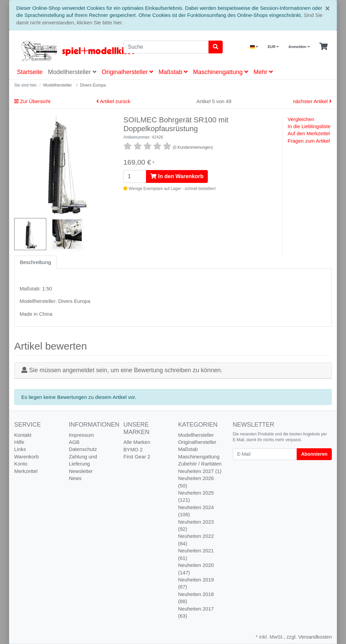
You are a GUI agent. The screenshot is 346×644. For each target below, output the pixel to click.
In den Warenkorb (177, 176)
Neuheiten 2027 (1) (200, 471)
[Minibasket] (324, 47)
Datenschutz (83, 449)
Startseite (30, 72)
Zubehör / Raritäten (200, 464)
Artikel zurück (113, 101)
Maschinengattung (220, 72)
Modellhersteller (72, 72)
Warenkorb (27, 457)
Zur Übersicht (32, 101)
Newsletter (81, 471)
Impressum (81, 435)
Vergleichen (301, 119)
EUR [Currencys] (273, 47)
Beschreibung (35, 262)
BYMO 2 (133, 449)
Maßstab (173, 72)
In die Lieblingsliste (309, 126)
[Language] (254, 47)
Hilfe (19, 442)
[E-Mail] (265, 454)
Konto (21, 464)
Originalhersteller (127, 72)
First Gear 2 (137, 457)
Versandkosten (315, 637)
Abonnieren (314, 454)
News (75, 478)
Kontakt (23, 435)
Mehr (263, 72)
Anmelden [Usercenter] (299, 47)
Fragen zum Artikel (309, 141)
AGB (74, 442)
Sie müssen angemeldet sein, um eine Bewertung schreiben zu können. (126, 370)
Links (20, 449)
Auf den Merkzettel (309, 133)
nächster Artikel (312, 101)
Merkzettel (26, 471)
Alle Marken (137, 442)
